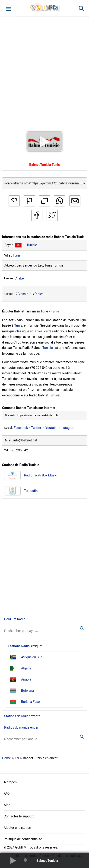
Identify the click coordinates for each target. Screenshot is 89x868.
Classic (23, 294)
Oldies (39, 294)
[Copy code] (44, 180)
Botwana (27, 691)
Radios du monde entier (21, 727)
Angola (26, 679)
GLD (44, 7)
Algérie (26, 668)
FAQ (7, 794)
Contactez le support (19, 816)
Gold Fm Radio (15, 619)
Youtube (51, 428)
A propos (10, 782)
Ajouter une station (17, 828)
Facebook (21, 428)
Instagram (68, 428)
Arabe (20, 278)
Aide (7, 805)
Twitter (36, 428)
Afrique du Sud (32, 657)
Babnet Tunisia (47, 861)
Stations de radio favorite (22, 716)
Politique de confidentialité (23, 839)
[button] (8, 8)
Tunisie (32, 245)
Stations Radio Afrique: (25, 646)
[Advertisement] (43, 70)
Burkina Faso (30, 702)
